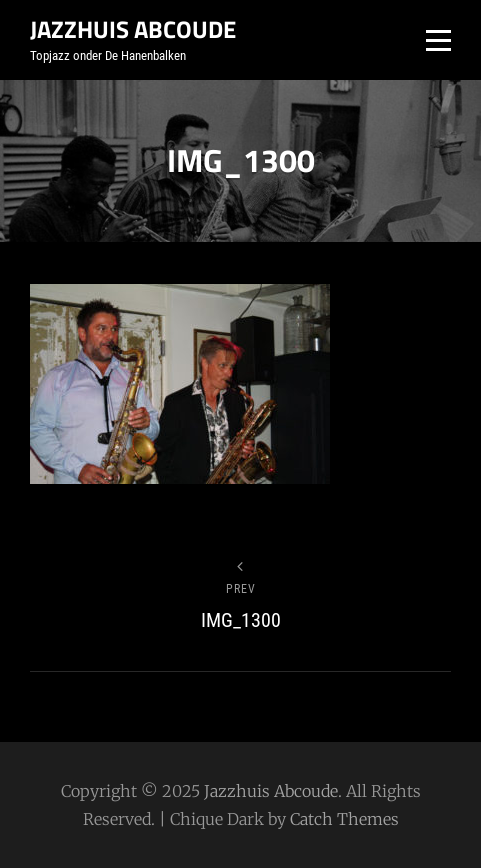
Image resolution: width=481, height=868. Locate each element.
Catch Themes (344, 819)
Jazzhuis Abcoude (133, 29)
